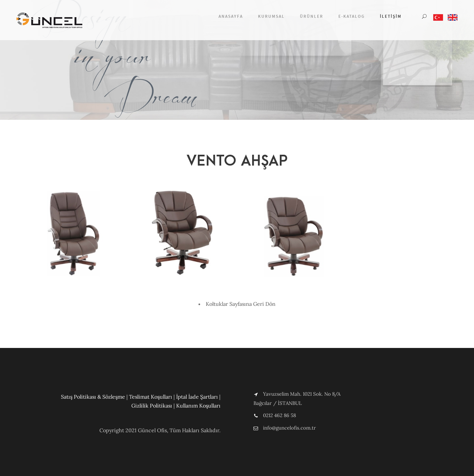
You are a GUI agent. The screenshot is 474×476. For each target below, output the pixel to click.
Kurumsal (271, 16)
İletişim (391, 16)
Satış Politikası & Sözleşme (93, 397)
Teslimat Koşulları (151, 397)
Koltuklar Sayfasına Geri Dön (241, 304)
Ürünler (312, 16)
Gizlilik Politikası (152, 406)
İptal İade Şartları (197, 397)
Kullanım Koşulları (198, 406)
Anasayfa (231, 16)
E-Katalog (352, 16)
